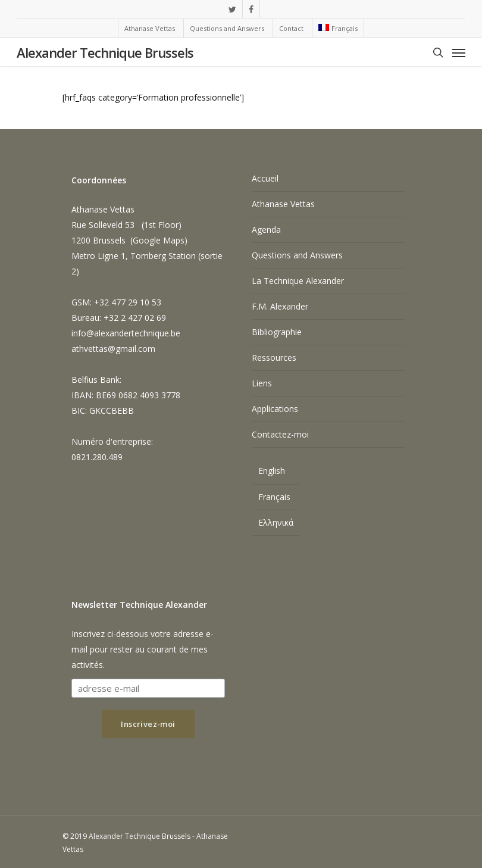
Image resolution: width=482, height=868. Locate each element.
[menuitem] (337, 28)
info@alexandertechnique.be (126, 333)
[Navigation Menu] (459, 52)
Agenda (266, 230)
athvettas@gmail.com (113, 349)
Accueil (265, 178)
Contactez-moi (280, 434)
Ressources (274, 357)
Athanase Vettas (283, 204)
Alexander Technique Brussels (105, 52)
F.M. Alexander (280, 306)
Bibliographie (277, 332)
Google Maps (159, 240)
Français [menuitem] (274, 497)
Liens (262, 383)
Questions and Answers (297, 255)
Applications (275, 409)
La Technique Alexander (298, 281)
